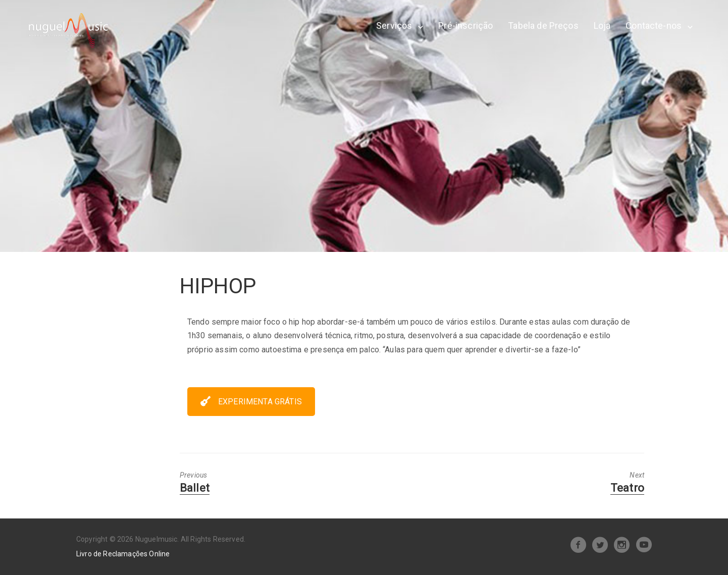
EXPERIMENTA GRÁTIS (251, 402)
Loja (602, 25)
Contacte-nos (654, 25)
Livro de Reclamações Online (123, 554)
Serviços (394, 25)
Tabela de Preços (543, 25)
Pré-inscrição (465, 25)
